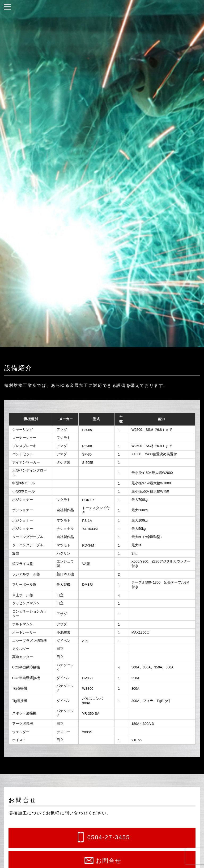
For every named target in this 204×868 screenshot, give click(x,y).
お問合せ (109, 861)
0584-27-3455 (109, 838)
